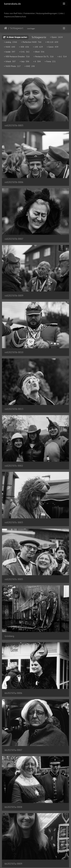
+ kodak (10, 52)
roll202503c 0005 (14, 579)
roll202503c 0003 (14, 522)
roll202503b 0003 (14, 125)
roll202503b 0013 (14, 409)
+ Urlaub (10, 61)
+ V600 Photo (12, 66)
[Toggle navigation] (64, 4)
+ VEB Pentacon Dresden (17, 57)
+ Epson (56, 37)
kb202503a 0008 (13, 807)
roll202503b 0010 (14, 352)
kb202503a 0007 (13, 750)
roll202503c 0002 (14, 466)
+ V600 (10, 47)
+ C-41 (24, 52)
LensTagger (31, 28)
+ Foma (50, 61)
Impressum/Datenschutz (15, 16)
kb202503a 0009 (13, 864)
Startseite (6, 28)
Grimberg (9, 636)
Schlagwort (17, 28)
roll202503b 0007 (14, 239)
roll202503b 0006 (14, 182)
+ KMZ (30, 66)
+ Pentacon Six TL (44, 57)
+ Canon (53, 47)
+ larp (24, 61)
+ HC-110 (52, 42)
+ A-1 (62, 57)
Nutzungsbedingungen (47, 13)
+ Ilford (39, 52)
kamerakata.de (12, 4)
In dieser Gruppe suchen (15, 37)
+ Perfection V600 (31, 42)
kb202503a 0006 (13, 693)
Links (61, 13)
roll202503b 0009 (14, 296)
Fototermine (29, 13)
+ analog (11, 42)
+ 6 (37, 61)
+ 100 (38, 47)
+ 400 (24, 47)
